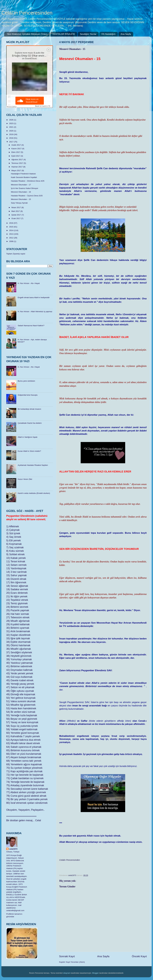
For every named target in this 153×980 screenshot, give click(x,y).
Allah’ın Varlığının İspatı (28, 437)
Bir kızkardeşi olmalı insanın (29, 409)
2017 (12, 142)
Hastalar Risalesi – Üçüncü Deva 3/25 (27, 196)
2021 (12, 127)
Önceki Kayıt (139, 956)
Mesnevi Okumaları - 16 (21, 192)
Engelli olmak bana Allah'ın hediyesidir (34, 297)
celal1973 (13, 849)
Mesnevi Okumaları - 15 (21, 199)
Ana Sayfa (126, 34)
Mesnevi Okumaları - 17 (21, 185)
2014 (12, 230)
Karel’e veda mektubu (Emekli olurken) (34, 493)
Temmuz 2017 (18, 163)
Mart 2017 (16, 211)
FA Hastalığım (108, 34)
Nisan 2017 (16, 207)
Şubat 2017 (16, 215)
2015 (12, 227)
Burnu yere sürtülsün (26, 381)
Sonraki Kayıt (67, 956)
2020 (12, 131)
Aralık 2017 (16, 145)
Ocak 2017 (16, 218)
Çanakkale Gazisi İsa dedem (30, 423)
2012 (12, 238)
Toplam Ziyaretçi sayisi (16, 254)
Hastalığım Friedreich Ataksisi (23, 174)
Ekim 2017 (16, 152)
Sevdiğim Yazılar (88, 34)
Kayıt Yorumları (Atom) (75, 962)
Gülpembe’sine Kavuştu (28, 395)
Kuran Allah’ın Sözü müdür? (29, 451)
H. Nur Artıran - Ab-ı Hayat (29, 283)
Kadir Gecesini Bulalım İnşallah (24, 177)
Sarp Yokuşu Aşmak (19, 203)
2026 (12, 120)
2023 (12, 123)
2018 (12, 138)
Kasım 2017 (17, 149)
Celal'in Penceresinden (27, 13)
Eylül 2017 (16, 156)
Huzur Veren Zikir (25, 479)
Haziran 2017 (17, 167)
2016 (12, 223)
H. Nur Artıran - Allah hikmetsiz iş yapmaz (35, 312)
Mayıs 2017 (17, 171)
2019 (12, 134)
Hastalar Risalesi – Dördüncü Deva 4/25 (28, 181)
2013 (12, 234)
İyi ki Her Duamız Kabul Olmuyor (25, 188)
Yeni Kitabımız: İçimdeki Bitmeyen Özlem (27, 34)
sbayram (67, 973)
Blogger (95, 973)
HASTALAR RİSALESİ (64, 34)
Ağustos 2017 (17, 160)
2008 (12, 241)
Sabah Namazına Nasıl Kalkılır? (31, 326)
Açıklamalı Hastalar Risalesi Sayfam (33, 465)
